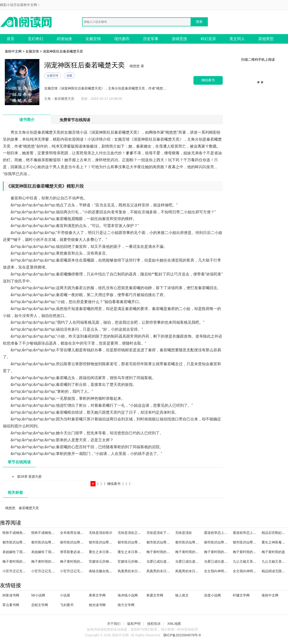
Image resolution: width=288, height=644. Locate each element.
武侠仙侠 (64, 39)
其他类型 (266, 39)
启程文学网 (40, 605)
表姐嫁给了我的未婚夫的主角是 (26, 552)
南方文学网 (126, 605)
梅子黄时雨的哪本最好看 (50, 561)
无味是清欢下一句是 (162, 533)
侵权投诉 (154, 624)
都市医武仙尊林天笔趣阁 (194, 542)
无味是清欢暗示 (101, 533)
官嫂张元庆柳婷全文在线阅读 (111, 561)
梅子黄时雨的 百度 (218, 552)
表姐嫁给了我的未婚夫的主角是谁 (56, 552)
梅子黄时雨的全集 (246, 552)
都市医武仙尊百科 (160, 542)
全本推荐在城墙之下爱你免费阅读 (85, 533)
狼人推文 (182, 595)
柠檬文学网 (241, 595)
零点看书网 (11, 605)
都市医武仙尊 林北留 (104, 542)
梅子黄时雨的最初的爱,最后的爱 (199, 552)
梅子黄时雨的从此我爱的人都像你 (28, 561)
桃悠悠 (10, 508)
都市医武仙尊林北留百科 (222, 542)
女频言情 (93, 39)
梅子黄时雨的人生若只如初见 (168, 552)
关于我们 (114, 624)
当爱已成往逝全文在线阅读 (167, 561)
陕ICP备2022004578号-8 (182, 635)
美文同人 (237, 39)
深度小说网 (212, 595)
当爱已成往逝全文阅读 (192, 561)
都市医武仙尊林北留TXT (49, 542)
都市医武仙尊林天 (246, 542)
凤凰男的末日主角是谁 (192, 571)
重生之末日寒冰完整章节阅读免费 (114, 552)
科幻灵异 (208, 39)
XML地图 (174, 624)
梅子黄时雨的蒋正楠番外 (78, 561)
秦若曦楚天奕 (29, 508)
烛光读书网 (97, 605)
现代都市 (122, 39)
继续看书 (208, 80)
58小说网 (38, 595)
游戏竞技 (180, 39)
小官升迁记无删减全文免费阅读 (55, 571)
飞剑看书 (67, 605)
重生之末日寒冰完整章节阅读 (139, 552)
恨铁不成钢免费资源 (46, 533)
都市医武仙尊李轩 (131, 542)
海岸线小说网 (128, 595)
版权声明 (134, 624)
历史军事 (151, 39)
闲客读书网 (11, 595)
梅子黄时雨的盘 (273, 552)
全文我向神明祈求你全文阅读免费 (258, 571)
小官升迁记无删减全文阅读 (80, 571)
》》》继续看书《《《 (114, 484)
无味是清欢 (184, 533)
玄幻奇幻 (36, 39)
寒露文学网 (155, 595)
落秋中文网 (13, 51)
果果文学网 (97, 595)
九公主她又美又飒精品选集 (253, 561)
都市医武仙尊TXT (16, 542)
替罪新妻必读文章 (73, 552)
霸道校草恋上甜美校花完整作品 (256, 533)
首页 (11, 39)
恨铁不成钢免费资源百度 (21, 533)
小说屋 (65, 595)
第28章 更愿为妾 (29, 477)
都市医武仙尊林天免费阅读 (80, 542)
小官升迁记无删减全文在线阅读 (26, 571)
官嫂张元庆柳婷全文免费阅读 (139, 561)
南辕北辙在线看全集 (104, 571)
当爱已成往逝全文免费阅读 (224, 561)
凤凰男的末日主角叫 (162, 571)
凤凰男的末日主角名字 (134, 571)
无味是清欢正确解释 (133, 533)
